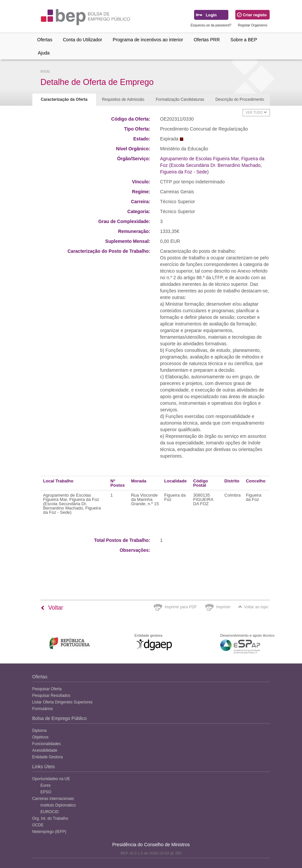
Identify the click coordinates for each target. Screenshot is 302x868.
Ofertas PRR (207, 40)
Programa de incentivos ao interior (148, 40)
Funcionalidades (47, 744)
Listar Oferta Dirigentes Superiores (63, 702)
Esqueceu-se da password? (211, 25)
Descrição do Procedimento (240, 99)
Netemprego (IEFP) (49, 832)
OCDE (38, 825)
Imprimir (223, 607)
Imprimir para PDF (181, 607)
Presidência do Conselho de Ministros (151, 845)
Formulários (43, 709)
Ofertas (45, 40)
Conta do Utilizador (82, 40)
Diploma (40, 731)
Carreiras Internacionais (53, 799)
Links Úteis (44, 767)
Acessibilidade (45, 750)
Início (45, 71)
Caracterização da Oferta (64, 99)
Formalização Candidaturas (180, 99)
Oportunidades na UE (51, 779)
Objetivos (41, 737)
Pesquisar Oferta (47, 689)
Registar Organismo (253, 25)
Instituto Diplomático (58, 805)
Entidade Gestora (48, 757)
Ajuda (44, 53)
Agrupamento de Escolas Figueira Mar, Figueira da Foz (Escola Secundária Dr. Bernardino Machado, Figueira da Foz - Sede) (212, 165)
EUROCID (50, 812)
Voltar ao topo (253, 607)
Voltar (52, 608)
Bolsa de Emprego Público (60, 718)
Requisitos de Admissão (123, 99)
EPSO (46, 792)
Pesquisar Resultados (51, 696)
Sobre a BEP (244, 40)
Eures (46, 785)
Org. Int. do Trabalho (50, 818)
